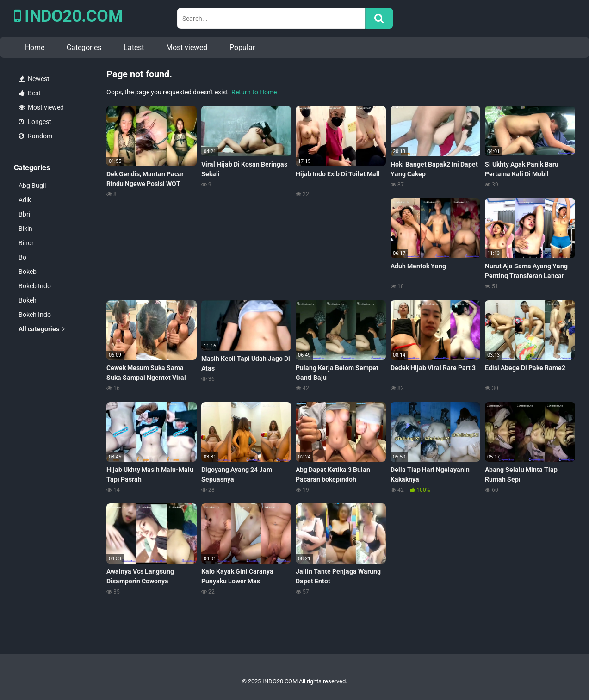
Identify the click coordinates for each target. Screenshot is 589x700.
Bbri (24, 214)
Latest (134, 47)
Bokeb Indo (35, 286)
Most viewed (187, 47)
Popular (242, 47)
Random (35, 136)
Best (30, 93)
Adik (25, 200)
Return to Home (254, 92)
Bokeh (28, 300)
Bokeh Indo (35, 315)
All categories (42, 329)
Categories (84, 47)
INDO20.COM (68, 16)
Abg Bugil (32, 186)
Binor (26, 243)
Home (35, 47)
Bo (22, 257)
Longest (35, 122)
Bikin (25, 229)
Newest (34, 79)
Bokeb (28, 272)
